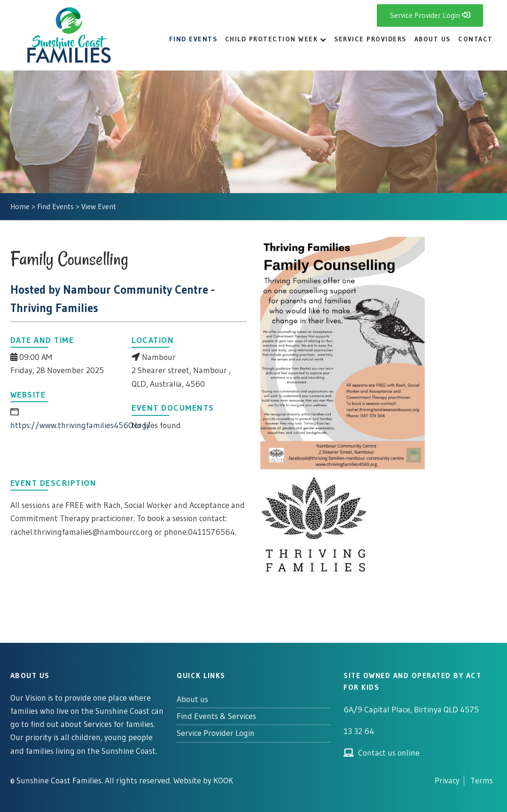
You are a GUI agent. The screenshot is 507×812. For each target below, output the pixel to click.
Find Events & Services (216, 716)
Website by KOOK (203, 781)
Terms (482, 781)
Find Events (193, 39)
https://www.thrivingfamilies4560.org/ (81, 425)
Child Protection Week (272, 39)
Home (20, 207)
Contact (476, 39)
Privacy (447, 781)
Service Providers (370, 39)
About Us (433, 39)
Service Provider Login (216, 733)
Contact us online (381, 753)
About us (192, 699)
